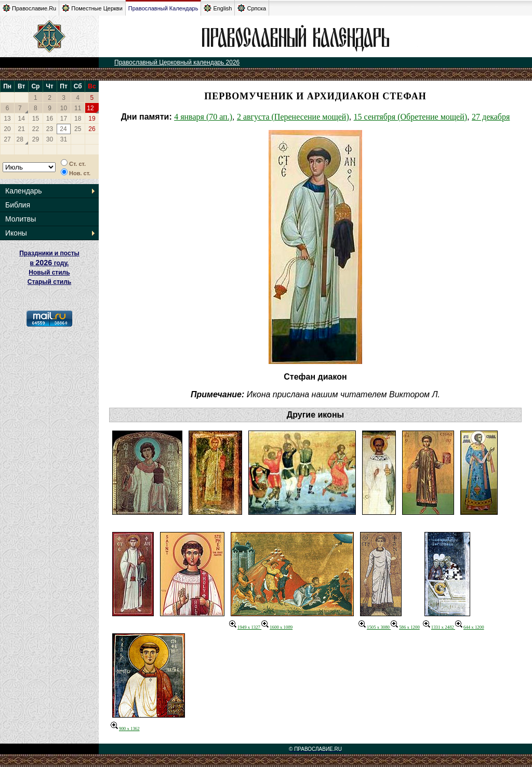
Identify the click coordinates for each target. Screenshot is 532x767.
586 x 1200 (405, 627)
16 (50, 119)
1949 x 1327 (245, 627)
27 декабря (491, 117)
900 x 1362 (125, 729)
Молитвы (21, 219)
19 (92, 119)
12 (90, 108)
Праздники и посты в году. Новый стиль (49, 263)
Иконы (16, 233)
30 (50, 139)
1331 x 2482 (439, 627)
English (218, 8)
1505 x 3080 (375, 627)
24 (63, 129)
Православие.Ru (29, 8)
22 (36, 129)
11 (78, 108)
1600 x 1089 (277, 627)
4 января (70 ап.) (203, 117)
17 (64, 119)
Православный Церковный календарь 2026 (177, 62)
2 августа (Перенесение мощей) (293, 117)
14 (22, 119)
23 (50, 129)
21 (22, 129)
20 (7, 129)
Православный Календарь (163, 8)
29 (36, 139)
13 (7, 119)
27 (7, 139)
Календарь (24, 191)
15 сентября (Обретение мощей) (410, 117)
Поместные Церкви (92, 8)
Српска (252, 8)
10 (64, 108)
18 (78, 119)
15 (36, 119)
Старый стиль (49, 282)
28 (20, 139)
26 (92, 129)
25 (78, 129)
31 (64, 139)
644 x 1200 (470, 627)
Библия (18, 205)
